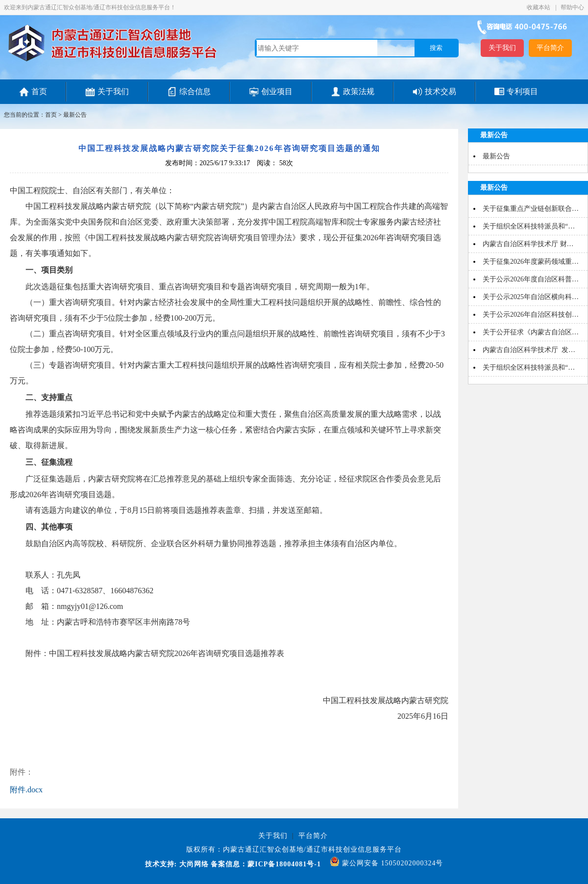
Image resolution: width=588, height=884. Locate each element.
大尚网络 (193, 864)
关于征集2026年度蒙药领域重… (531, 262)
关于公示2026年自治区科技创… (531, 315)
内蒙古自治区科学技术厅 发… (529, 350)
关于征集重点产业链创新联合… (531, 209)
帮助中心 (572, 7)
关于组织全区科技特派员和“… (529, 226)
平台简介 (550, 48)
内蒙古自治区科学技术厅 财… (528, 244)
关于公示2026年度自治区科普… (531, 279)
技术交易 (441, 91)
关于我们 (502, 48)
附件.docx (26, 790)
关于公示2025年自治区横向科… (531, 297)
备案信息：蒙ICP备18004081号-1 (266, 864)
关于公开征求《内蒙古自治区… (531, 332)
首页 (39, 91)
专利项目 (522, 91)
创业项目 (277, 91)
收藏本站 (539, 7)
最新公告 (75, 115)
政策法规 (359, 91)
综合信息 (195, 91)
